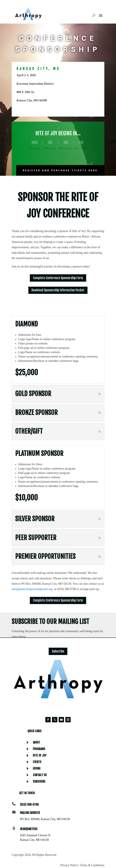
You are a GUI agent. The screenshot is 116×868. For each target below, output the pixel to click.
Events (37, 762)
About (36, 742)
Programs (39, 749)
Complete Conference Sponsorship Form (58, 278)
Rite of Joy (40, 755)
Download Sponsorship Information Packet (58, 290)
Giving (37, 768)
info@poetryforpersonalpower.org (32, 589)
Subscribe (58, 651)
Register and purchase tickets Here (60, 170)
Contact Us (40, 775)
